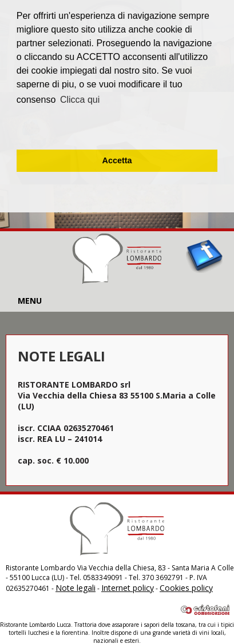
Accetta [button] (117, 160)
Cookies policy (186, 588)
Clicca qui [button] (80, 100)
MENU (30, 301)
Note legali (76, 588)
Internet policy (128, 588)
